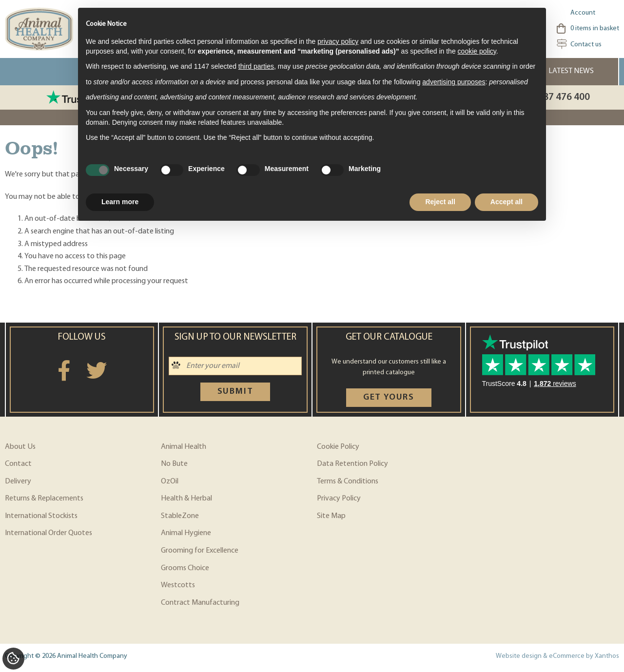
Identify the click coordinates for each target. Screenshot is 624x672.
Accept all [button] (507, 202)
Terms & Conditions (348, 481)
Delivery (18, 481)
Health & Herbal (186, 499)
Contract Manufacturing (200, 603)
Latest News (571, 71)
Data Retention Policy (352, 464)
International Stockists (41, 516)
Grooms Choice (185, 568)
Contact (18, 464)
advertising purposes (454, 82)
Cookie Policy (338, 447)
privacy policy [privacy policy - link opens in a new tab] (338, 41)
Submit (235, 392)
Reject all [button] (440, 202)
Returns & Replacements (44, 499)
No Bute (174, 464)
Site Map (331, 516)
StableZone (180, 516)
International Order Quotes (49, 533)
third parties (256, 66)
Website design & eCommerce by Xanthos (557, 656)
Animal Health (184, 447)
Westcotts (178, 585)
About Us (20, 447)
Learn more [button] (120, 202)
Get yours (389, 397)
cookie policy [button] (477, 51)
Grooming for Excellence (200, 551)
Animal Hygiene (186, 533)
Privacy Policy (339, 499)
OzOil (170, 481)
